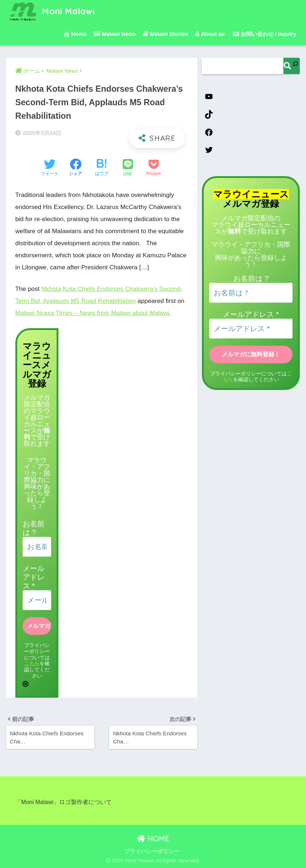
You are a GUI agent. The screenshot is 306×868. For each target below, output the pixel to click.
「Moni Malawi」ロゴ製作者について (64, 802)
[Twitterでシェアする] (50, 168)
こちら (32, 663)
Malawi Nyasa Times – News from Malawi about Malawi (92, 313)
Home (75, 34)
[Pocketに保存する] (154, 168)
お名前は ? (251, 278)
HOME (153, 839)
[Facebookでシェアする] (76, 168)
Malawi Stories (166, 34)
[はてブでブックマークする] (102, 168)
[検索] (292, 66)
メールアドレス (34, 577)
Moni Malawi (52, 11)
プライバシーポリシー (152, 851)
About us (210, 34)
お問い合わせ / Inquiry (264, 34)
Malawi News (115, 34)
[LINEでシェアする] (128, 168)
